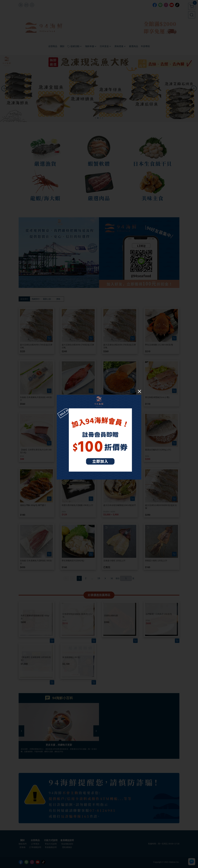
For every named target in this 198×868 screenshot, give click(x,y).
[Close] (139, 391)
